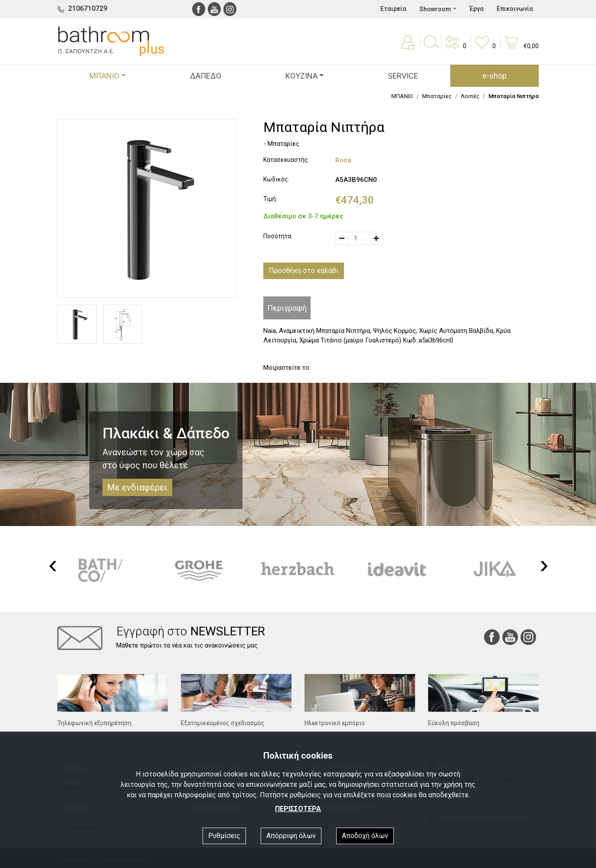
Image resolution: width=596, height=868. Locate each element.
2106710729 (88, 8)
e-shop (494, 76)
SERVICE (403, 76)
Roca (343, 160)
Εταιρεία (393, 9)
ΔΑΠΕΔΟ (206, 76)
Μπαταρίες (437, 96)
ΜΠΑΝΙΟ (402, 96)
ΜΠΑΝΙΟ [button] (104, 76)
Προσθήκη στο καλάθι (304, 271)
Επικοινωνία (515, 9)
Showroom (435, 9)
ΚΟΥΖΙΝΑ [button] (301, 76)
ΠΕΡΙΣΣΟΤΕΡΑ (298, 809)
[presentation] (53, 564)
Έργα (476, 9)
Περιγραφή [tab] (287, 308)
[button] (455, 49)
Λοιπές (470, 96)
